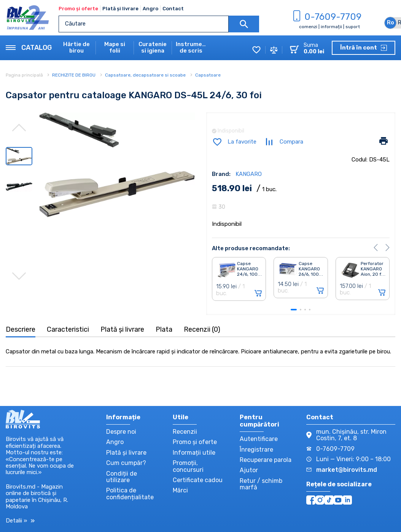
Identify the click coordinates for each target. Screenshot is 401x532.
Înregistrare (256, 450)
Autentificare (259, 439)
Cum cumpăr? (126, 463)
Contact (173, 9)
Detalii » (20, 521)
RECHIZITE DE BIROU (74, 75)
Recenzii (185, 432)
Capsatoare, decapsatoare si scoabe (145, 75)
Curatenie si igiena (153, 48)
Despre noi (121, 432)
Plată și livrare (120, 9)
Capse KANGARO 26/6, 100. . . (311, 269)
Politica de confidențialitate (130, 494)
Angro (150, 9)
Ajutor (249, 470)
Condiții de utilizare (122, 477)
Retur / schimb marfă (261, 484)
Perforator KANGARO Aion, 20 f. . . (373, 269)
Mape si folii (115, 48)
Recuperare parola (266, 460)
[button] (376, 248)
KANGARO (249, 174)
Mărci (180, 490)
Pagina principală (25, 75)
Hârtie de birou (76, 48)
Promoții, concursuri (188, 466)
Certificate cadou (198, 480)
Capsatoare (208, 75)
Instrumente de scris (191, 48)
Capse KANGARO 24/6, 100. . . (249, 269)
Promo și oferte (78, 9)
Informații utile (194, 453)
